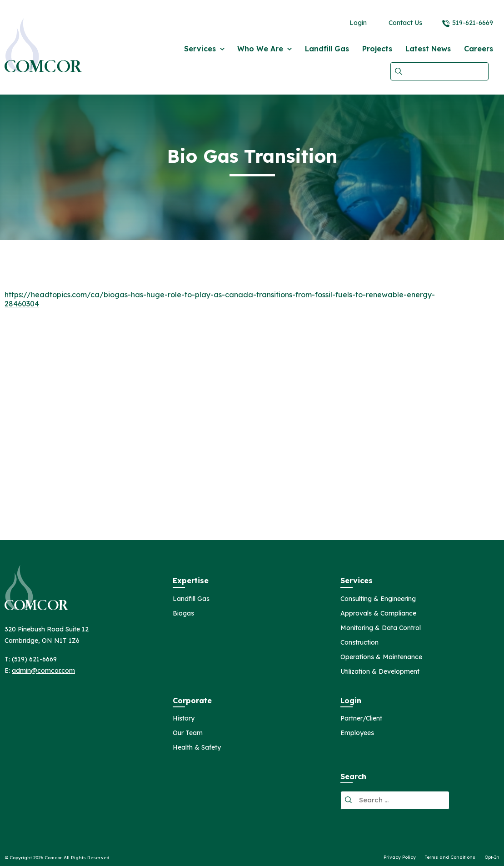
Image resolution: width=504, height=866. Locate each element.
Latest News (428, 49)
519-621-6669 (473, 23)
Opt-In (492, 857)
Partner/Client (361, 719)
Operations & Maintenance (381, 657)
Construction (359, 643)
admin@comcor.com (43, 671)
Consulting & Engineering (378, 599)
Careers (479, 49)
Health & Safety (197, 748)
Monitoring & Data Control (381, 628)
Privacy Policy (400, 857)
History (184, 719)
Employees (357, 733)
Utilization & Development (380, 672)
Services (200, 49)
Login (358, 23)
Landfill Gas (327, 49)
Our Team (188, 733)
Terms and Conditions (450, 857)
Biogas (183, 614)
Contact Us (405, 23)
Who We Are (260, 49)
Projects (377, 49)
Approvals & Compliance (378, 614)
